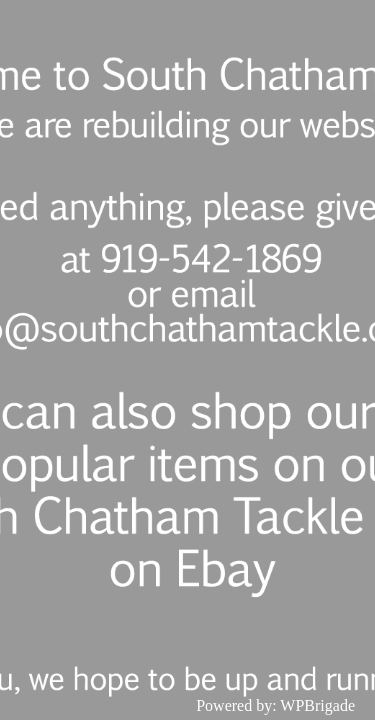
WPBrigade (317, 705)
